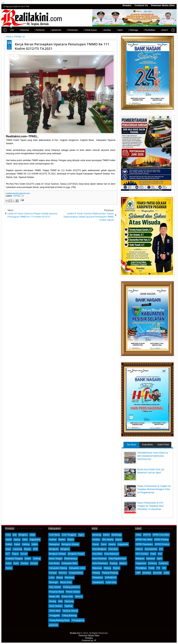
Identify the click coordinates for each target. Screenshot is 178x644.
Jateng (17, 540)
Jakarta (112, 544)
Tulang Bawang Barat (59, 620)
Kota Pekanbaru (100, 563)
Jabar (32, 535)
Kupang (114, 563)
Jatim (25, 540)
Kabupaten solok (77, 568)
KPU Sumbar (142, 554)
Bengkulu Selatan (57, 554)
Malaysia (140, 559)
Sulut (16, 563)
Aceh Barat (54, 535)
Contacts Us (141, 5)
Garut (104, 544)
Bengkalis (54, 549)
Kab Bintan (54, 563)
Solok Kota (111, 582)
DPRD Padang (161, 540)
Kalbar (9, 544)
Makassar (97, 568)
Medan (116, 568)
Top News (131, 445)
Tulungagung (78, 620)
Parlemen (163, 563)
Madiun (123, 563)
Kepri (8, 549)
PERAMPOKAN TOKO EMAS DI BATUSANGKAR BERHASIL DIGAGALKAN (153, 456)
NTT (8, 554)
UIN (164, 568)
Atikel (138, 535)
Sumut (9, 568)
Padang (96, 573)
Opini (160, 559)
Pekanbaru (98, 578)
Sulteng (37, 559)
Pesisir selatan (73, 592)
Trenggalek (54, 616)
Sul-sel (24, 554)
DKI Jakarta (108, 540)
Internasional (151, 549)
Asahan (53, 540)
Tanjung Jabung (70, 611)
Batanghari (54, 544)
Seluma (79, 597)
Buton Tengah (56, 559)
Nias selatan (55, 587)
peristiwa (147, 573)
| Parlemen (30, 30)
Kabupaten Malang (58, 568)
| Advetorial (46, 30)
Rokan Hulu (67, 597)
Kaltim (35, 544)
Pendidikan (141, 568)
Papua (15, 554)
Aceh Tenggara (69, 535)
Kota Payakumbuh (117, 559)
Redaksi (127, 5)
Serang (53, 601)
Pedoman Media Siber (163, 5)
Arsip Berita (147, 445)
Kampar (53, 573)
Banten (62, 540)
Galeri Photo (163, 445)
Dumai (96, 544)
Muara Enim (66, 582)
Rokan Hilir (54, 597)
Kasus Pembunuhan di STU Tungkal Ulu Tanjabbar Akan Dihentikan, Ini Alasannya (150, 506)
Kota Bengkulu (99, 549)
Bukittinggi (117, 535)
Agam (81, 535)
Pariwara (152, 563)
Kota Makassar (112, 554)
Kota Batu (113, 549)
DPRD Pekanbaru (144, 544)
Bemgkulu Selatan (70, 544)
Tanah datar (55, 611)
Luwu (52, 578)
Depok (119, 540)
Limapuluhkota (76, 573)
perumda (157, 573)
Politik (151, 568)
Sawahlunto (98, 582)
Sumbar (24, 563)
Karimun (63, 573)
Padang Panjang (110, 573)
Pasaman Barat (56, 592)
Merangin (53, 582)
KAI (161, 549)
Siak (60, 601)
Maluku (28, 549)
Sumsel (34, 563)
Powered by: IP (89, 640)
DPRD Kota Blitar (161, 535)
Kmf (160, 554)
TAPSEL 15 (18, 196)
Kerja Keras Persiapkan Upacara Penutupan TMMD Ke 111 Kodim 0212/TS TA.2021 (62, 46)
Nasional (151, 559)
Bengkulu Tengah (76, 554)
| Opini (110, 30)
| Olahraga (123, 30)
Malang (107, 568)
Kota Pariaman (99, 559)
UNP (138, 573)
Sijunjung (69, 601)
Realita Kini (75, 633)
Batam (71, 540)
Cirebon (96, 540)
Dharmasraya (71, 559)
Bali (15, 535)
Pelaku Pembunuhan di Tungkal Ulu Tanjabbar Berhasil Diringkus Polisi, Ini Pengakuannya (154, 489)
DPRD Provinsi (162, 544)
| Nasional (15, 30)
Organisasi (141, 563)
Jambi (9, 540)
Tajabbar (69, 606)
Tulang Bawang (69, 616)
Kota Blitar (97, 554)
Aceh (8, 535)
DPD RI (147, 535)
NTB (35, 549)
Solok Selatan (56, 606)
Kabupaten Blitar (70, 563)
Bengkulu (23, 535)
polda (166, 573)
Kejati (153, 554)
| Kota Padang (158, 30)
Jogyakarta (35, 540)
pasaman (53, 625)
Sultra (9, 563)
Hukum (139, 549)
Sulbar (28, 559)
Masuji (60, 578)
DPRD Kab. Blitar (144, 540)
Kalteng (26, 544)
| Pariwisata (63, 30)
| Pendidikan (140, 30)
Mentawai (69, 578)
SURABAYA (111, 578)
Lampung (17, 549)
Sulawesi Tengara (14, 559)
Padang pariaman (71, 587)
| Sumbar (97, 30)
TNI (158, 568)
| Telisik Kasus (81, 30)
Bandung (97, 535)
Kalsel (17, 544)
